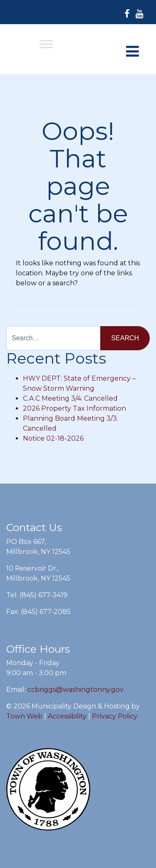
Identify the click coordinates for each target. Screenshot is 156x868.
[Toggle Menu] (46, 44)
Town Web (24, 716)
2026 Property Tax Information (74, 408)
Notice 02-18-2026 (53, 438)
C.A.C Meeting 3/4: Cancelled (70, 398)
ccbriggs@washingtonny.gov (76, 690)
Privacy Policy (115, 716)
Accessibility (67, 716)
